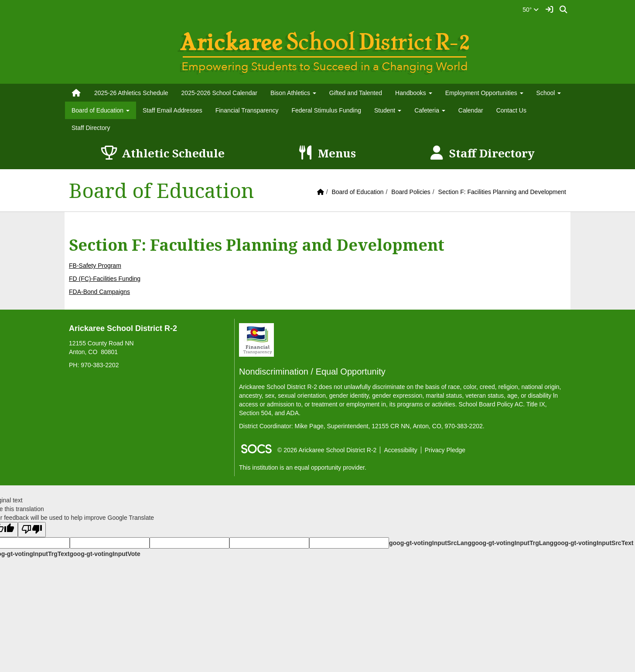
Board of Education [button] (101, 110)
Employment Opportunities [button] (484, 93)
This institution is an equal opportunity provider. (303, 467)
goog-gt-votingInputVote (105, 554)
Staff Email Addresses (172, 110)
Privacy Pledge (445, 450)
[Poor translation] (32, 530)
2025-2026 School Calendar (219, 93)
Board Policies (411, 192)
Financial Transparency (247, 110)
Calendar (471, 110)
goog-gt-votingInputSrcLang (430, 543)
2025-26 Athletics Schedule (131, 93)
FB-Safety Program (95, 266)
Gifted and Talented (356, 93)
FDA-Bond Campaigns (99, 292)
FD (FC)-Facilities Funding (105, 279)
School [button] (549, 93)
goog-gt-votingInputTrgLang (512, 543)
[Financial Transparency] (256, 339)
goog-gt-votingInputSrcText (593, 543)
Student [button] (388, 110)
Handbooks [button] (414, 93)
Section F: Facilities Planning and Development (502, 192)
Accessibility (400, 450)
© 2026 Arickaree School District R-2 (327, 450)
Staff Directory (91, 128)
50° (531, 10)
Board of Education (357, 192)
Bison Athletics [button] (293, 93)
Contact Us (511, 110)
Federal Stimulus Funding (326, 110)
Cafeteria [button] (430, 110)
